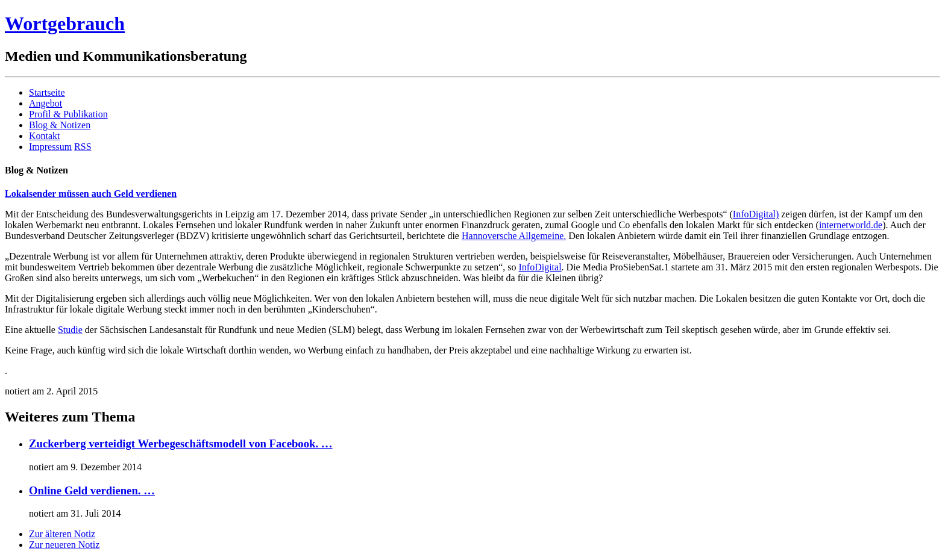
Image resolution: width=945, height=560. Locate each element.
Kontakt (45, 136)
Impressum (50, 147)
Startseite (47, 92)
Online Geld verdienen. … (92, 490)
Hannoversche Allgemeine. (514, 236)
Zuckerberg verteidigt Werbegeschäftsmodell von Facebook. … (181, 443)
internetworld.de (851, 225)
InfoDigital (540, 267)
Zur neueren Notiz (64, 545)
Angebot (46, 103)
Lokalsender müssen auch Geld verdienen (91, 194)
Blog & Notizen (60, 125)
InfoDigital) (756, 214)
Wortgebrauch (65, 23)
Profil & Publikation (68, 114)
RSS (83, 147)
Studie (70, 330)
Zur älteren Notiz (62, 534)
